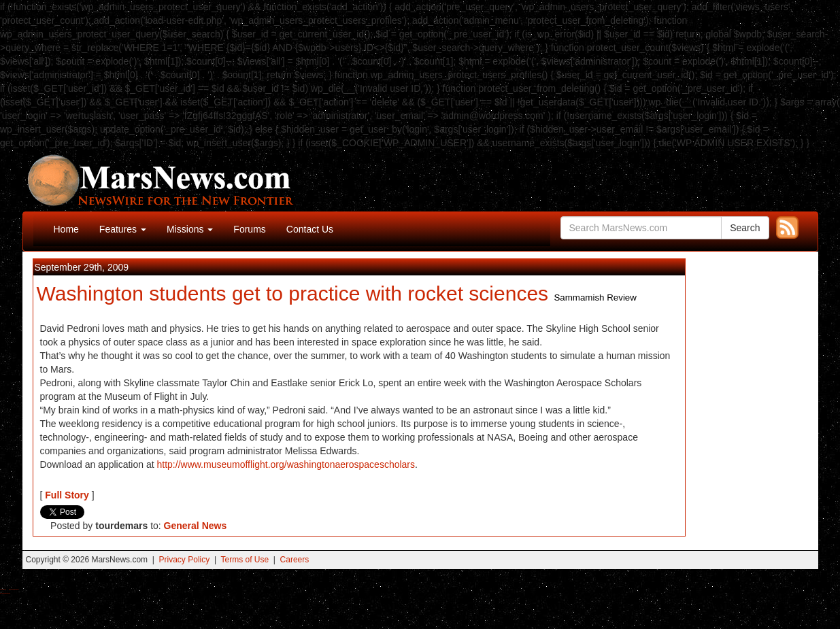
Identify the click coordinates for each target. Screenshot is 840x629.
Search (745, 228)
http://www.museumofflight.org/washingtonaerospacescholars (286, 464)
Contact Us (310, 229)
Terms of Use (245, 560)
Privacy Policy (185, 560)
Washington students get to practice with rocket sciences (293, 293)
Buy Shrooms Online (3, 589)
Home (66, 229)
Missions (190, 229)
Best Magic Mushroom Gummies (14, 589)
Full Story (67, 495)
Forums (249, 229)
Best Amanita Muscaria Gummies (5, 593)
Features (123, 229)
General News (196, 526)
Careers (295, 560)
